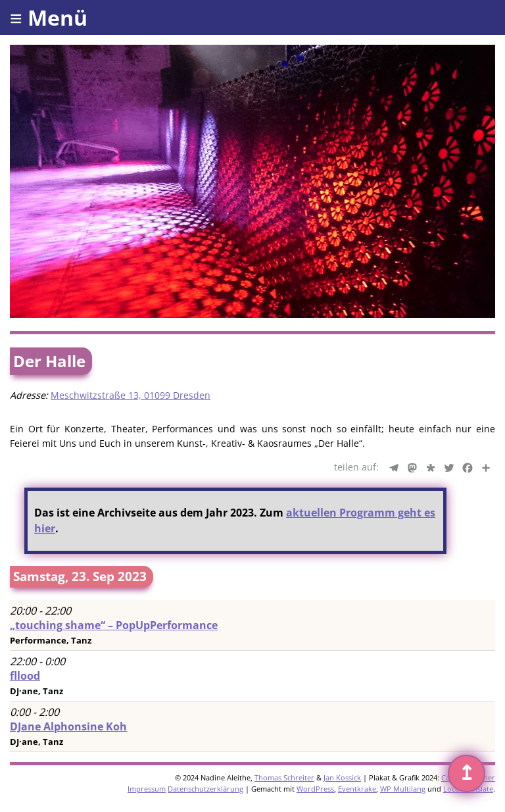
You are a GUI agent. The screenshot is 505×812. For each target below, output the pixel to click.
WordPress (315, 789)
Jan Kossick (342, 777)
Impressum (147, 789)
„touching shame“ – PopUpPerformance (114, 625)
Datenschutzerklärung (205, 789)
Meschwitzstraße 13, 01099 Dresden (131, 395)
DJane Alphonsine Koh (68, 726)
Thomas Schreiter (284, 777)
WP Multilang (403, 789)
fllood (25, 676)
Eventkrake (357, 789)
